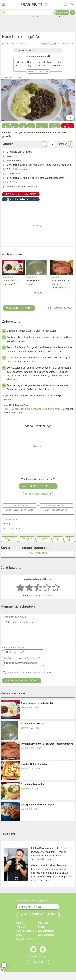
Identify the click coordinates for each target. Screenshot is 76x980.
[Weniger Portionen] (44, 144)
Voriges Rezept (20, 506)
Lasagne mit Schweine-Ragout (38, 805)
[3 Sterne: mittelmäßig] (38, 588)
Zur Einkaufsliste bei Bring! (21, 199)
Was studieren (46, 935)
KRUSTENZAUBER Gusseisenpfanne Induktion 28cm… (32, 409)
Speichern (27, 126)
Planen (42, 126)
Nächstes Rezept (56, 506)
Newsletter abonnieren (38, 914)
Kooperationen (46, 931)
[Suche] (65, 4)
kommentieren (15, 44)
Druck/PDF (10, 126)
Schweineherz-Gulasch (34, 282)
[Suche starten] (4, 13)
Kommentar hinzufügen (38, 629)
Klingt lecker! (39, 486)
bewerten (57, 44)
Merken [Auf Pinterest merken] (68, 126)
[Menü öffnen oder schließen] (4, 4)
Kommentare (38, 553)
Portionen (62, 144)
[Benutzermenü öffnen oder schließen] (72, 4)
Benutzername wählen (13, 648)
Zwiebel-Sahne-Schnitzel (35, 764)
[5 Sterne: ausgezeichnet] (56, 588)
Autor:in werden (25, 931)
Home (20, 923)
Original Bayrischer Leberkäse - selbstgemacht (61, 284)
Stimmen (48, 595)
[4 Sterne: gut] (47, 588)
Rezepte (18, 78)
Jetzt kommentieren (38, 494)
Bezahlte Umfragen (27, 939)
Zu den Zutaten (38, 71)
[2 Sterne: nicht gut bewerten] (29, 588)
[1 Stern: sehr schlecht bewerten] (20, 588)
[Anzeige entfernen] (2, 970)
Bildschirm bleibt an (63, 308)
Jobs (19, 935)
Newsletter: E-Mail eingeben (32, 901)
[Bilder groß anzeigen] (70, 118)
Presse (42, 927)
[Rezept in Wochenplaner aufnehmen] (58, 539)
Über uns (43, 923)
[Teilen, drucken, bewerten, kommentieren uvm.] (4, 965)
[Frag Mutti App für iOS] (33, 950)
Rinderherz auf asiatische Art (10, 282)
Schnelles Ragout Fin (33, 784)
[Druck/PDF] (10, 539)
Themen (21, 927)
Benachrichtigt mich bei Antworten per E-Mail (30, 673)
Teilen (55, 126)
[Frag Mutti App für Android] (43, 950)
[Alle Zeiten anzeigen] (59, 50)
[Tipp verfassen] (73, 12)
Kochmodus (19, 308)
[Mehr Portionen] (71, 144)
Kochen (8, 78)
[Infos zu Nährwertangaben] (49, 56)
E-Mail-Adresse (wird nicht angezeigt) (21, 658)
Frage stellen (62, 12)
